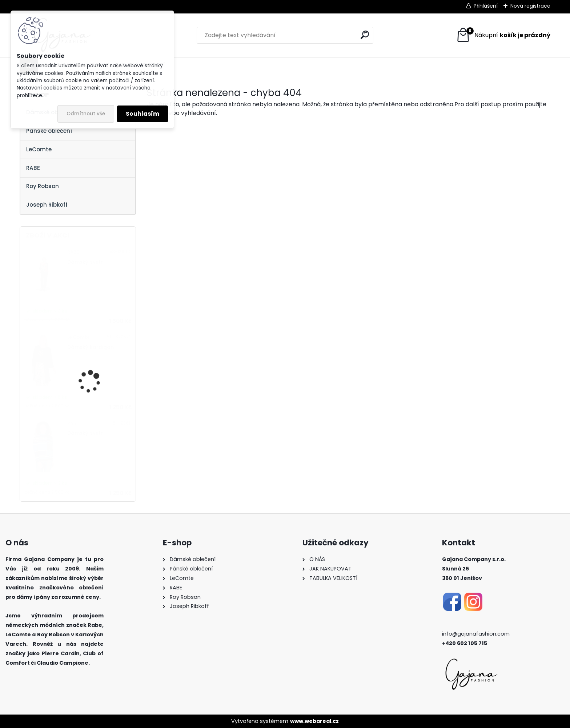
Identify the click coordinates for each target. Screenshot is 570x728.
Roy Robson (43, 186)
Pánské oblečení (49, 131)
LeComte (39, 149)
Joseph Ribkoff (47, 205)
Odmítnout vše (86, 114)
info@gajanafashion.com (476, 634)
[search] (365, 35)
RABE (33, 168)
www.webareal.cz (314, 721)
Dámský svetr (85, 262)
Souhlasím (142, 114)
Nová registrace (530, 6)
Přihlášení (486, 6)
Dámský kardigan (91, 347)
